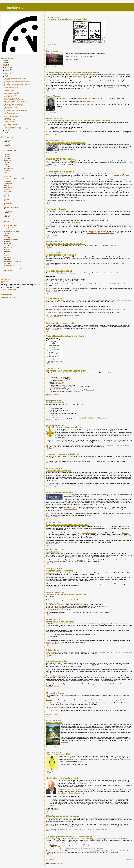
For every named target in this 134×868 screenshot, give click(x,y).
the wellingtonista (9, 265)
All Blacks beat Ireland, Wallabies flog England (68, 524)
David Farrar (56, 445)
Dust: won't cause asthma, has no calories (66, 142)
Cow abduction (53, 51)
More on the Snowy (55, 693)
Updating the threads (56, 209)
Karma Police (79, 605)
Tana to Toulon (53, 96)
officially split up (63, 380)
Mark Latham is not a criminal (60, 622)
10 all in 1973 (106, 527)
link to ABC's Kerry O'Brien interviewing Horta (100, 233)
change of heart (120, 728)
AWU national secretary (58, 676)
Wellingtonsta (77, 554)
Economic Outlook (75, 75)
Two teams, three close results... (61, 323)
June (6, 77)
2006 (5, 66)
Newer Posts (50, 860)
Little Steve (127, 759)
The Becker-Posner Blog (11, 239)
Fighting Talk (7, 161)
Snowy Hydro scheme (82, 726)
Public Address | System (11, 225)
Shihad (50, 609)
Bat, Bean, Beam (8, 140)
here (83, 200)
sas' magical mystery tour (11, 232)
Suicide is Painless (76, 392)
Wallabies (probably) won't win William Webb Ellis (69, 837)
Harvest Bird (7, 181)
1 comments (55, 830)
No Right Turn (76, 315)
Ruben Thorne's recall (58, 225)
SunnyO (6, 236)
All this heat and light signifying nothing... (65, 243)
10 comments (56, 448)
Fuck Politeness (8, 168)
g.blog (5, 172)
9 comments (56, 394)
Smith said (125, 533)
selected (72, 161)
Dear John (7, 157)
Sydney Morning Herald (84, 98)
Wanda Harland (8, 270)
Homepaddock (8, 184)
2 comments (55, 165)
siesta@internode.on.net (8, 297)
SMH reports (53, 456)
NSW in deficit (53, 650)
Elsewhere (49, 312)
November (7, 69)
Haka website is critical (89, 533)
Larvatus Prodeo (57, 707)
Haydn (53, 315)
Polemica (49, 700)
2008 (5, 62)
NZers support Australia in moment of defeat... (67, 19)
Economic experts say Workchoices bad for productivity (72, 73)
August (7, 74)
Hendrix (53, 377)
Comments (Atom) (60, 864)
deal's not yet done (88, 101)
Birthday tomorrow (55, 402)
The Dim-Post (8, 243)
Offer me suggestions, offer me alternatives (66, 595)
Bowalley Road (8, 144)
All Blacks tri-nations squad (59, 271)
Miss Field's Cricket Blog (11, 207)
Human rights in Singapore (59, 470)
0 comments (55, 45)
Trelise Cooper (76, 222)
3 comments (55, 810)
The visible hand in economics (12, 262)
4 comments (56, 247)
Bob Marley (91, 418)
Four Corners (68, 495)
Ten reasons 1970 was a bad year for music (66, 371)
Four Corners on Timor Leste (60, 493)
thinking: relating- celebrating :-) (13, 268)
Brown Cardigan (8, 148)
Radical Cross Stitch (10, 228)
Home (90, 860)
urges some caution (76, 132)
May (6, 130)
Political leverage (54, 722)
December (7, 67)
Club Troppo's (106, 263)
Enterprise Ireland (77, 186)
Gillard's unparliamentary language (62, 816)
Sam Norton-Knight (56, 848)
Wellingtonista (53, 552)
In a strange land (8, 187)
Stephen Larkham (96, 839)
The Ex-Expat (7, 250)
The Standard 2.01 (9, 258)
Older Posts (129, 860)
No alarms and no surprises (56, 605)
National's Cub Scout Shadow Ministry (64, 427)
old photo (80, 560)
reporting (67, 257)
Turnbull (48, 670)
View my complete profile (9, 289)
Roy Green (113, 175)
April (6, 132)
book (59, 415)
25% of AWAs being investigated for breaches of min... (17, 84)
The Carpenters (55, 388)
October (7, 70)
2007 (5, 64)
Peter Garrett (124, 785)
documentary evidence (71, 509)
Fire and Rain (90, 390)
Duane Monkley (61, 609)
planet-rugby (68, 98)
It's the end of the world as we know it (72, 603)
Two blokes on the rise (56, 661)
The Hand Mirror (8, 254)
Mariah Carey (59, 384)
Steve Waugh (119, 756)
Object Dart (7, 215)
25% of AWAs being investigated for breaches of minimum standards (78, 121)
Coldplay (59, 608)
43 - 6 (67, 561)
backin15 (15, 8)
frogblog (6, 164)
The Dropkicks (8, 247)
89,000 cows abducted (79, 56)
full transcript (53, 514)
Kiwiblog (6, 195)
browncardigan (74, 59)
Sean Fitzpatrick (62, 273)
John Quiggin (8, 191)
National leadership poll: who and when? (65, 336)
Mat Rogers (54, 845)
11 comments (55, 317)
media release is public (82, 76)
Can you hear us (114, 246)
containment (64, 742)
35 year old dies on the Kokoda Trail (63, 454)
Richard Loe (73, 273)
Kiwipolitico (7, 199)
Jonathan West (124, 175)
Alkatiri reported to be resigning (61, 255)
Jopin (69, 379)
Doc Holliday (83, 418)
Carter (88, 851)
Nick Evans (106, 851)
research (111, 87)
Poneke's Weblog (9, 219)
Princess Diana (102, 418)
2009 (5, 61)
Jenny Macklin (62, 793)
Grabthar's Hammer (52, 300)
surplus (90, 652)
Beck (56, 382)
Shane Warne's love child (58, 754)
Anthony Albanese (75, 793)
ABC (78, 385)
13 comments (55, 587)
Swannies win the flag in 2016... (61, 159)
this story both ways (88, 105)
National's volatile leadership (59, 571)
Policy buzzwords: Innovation (60, 172)
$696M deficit (118, 652)
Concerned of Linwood (10, 153)
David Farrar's (50, 573)
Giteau (58, 846)
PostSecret (7, 221)
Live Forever (105, 606)
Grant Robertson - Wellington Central (14, 179)
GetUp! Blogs (7, 176)
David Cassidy (54, 387)
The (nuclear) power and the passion (63, 778)
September (8, 72)
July (6, 75)
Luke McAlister (95, 851)
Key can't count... (54, 298)
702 (93, 665)
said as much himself (90, 327)
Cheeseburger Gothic (10, 150)
